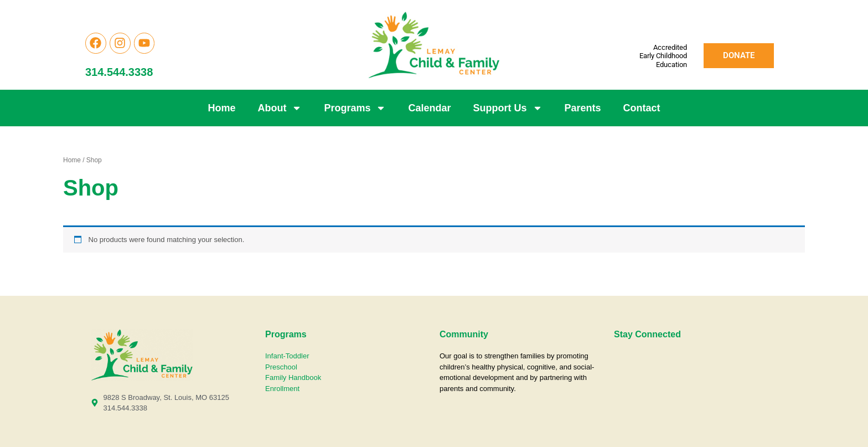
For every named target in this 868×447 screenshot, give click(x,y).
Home (221, 108)
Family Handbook (293, 377)
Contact (642, 108)
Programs (355, 108)
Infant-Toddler (288, 356)
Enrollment (282, 389)
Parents (583, 108)
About (280, 108)
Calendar (429, 108)
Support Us (508, 108)
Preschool (281, 367)
